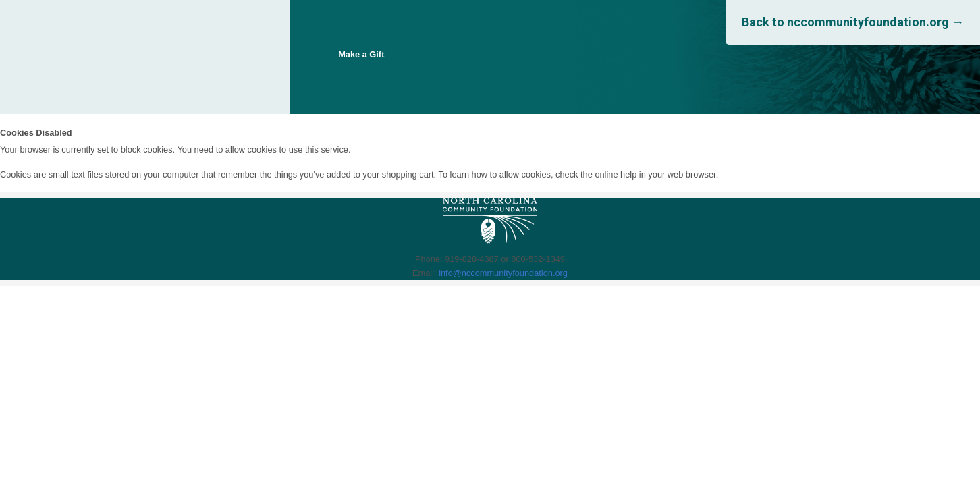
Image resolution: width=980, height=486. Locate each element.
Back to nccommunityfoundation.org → (853, 22)
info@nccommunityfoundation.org (503, 273)
